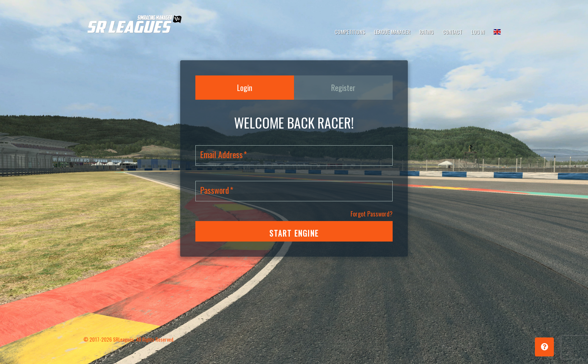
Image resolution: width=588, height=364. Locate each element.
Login (245, 88)
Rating (426, 32)
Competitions (350, 32)
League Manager (392, 32)
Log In (478, 32)
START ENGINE (294, 233)
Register (343, 88)
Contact (452, 32)
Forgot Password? (372, 214)
